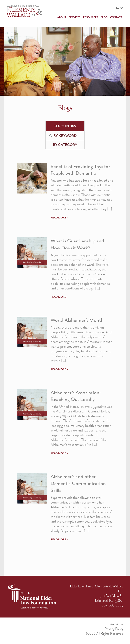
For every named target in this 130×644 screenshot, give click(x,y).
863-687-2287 (112, 605)
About (62, 17)
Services (75, 17)
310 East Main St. (112, 596)
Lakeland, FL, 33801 (109, 601)
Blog (104, 17)
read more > (59, 218)
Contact (116, 17)
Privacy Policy (114, 629)
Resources (91, 17)
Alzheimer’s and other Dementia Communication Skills (78, 483)
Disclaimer (116, 624)
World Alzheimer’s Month (77, 320)
